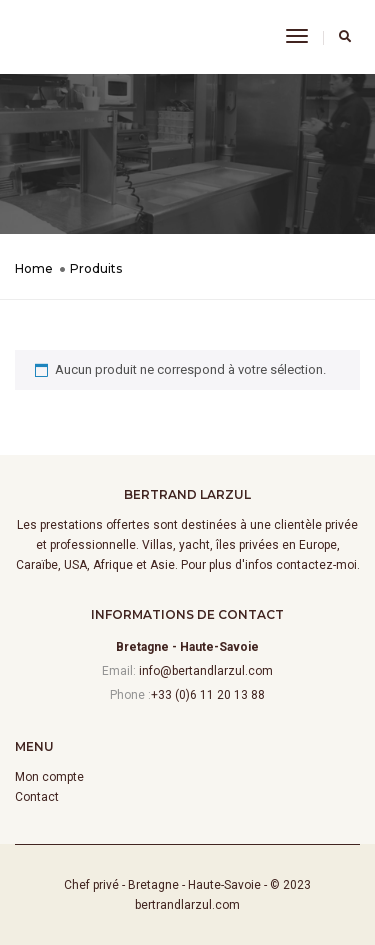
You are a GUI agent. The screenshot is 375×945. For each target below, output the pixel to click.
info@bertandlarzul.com (206, 671)
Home (34, 268)
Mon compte (49, 777)
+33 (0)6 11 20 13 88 (208, 695)
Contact (37, 797)
